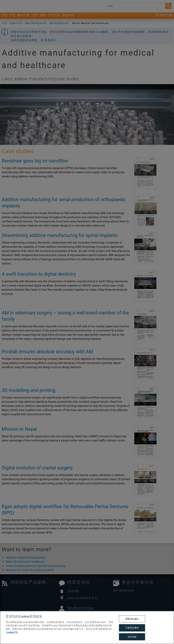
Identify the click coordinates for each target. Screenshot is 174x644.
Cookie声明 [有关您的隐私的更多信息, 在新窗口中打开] (12, 640)
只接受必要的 (132, 635)
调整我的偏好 (132, 626)
